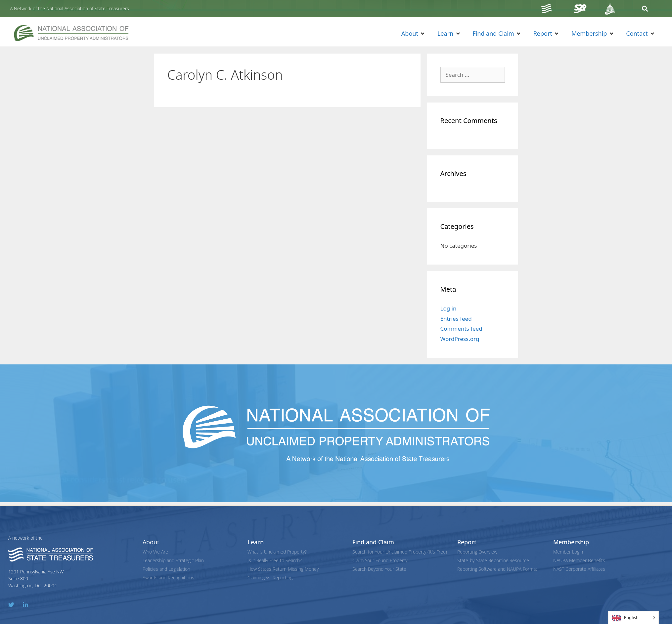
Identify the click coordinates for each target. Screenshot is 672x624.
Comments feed (461, 329)
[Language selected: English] (633, 618)
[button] (414, 34)
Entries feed (456, 319)
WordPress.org (460, 339)
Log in (448, 308)
